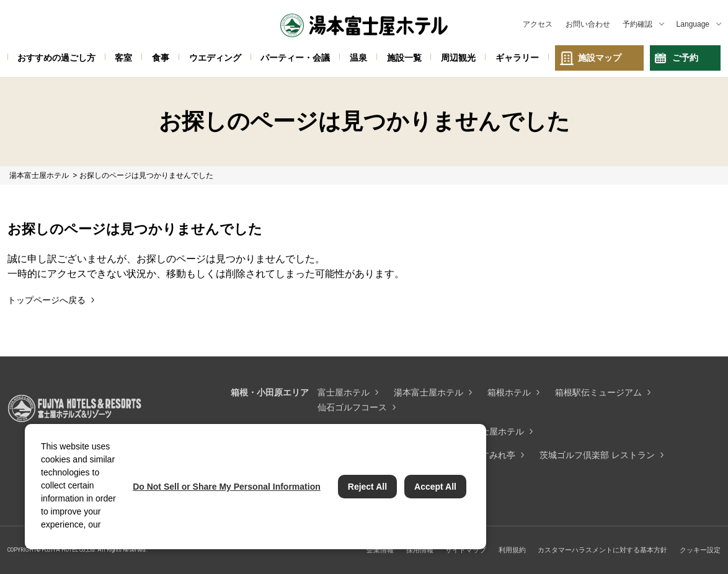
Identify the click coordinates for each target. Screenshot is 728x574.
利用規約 (512, 550)
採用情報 (420, 550)
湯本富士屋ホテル (428, 392)
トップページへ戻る (47, 300)
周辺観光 (458, 58)
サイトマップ (466, 550)
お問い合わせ (588, 24)
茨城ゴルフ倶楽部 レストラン (597, 455)
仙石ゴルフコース (352, 407)
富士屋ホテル (344, 392)
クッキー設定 (700, 550)
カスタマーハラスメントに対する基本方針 (602, 550)
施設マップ (600, 58)
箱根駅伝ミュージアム (598, 392)
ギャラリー (517, 58)
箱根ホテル (509, 392)
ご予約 (685, 58)
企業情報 (380, 550)
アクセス (538, 24)
